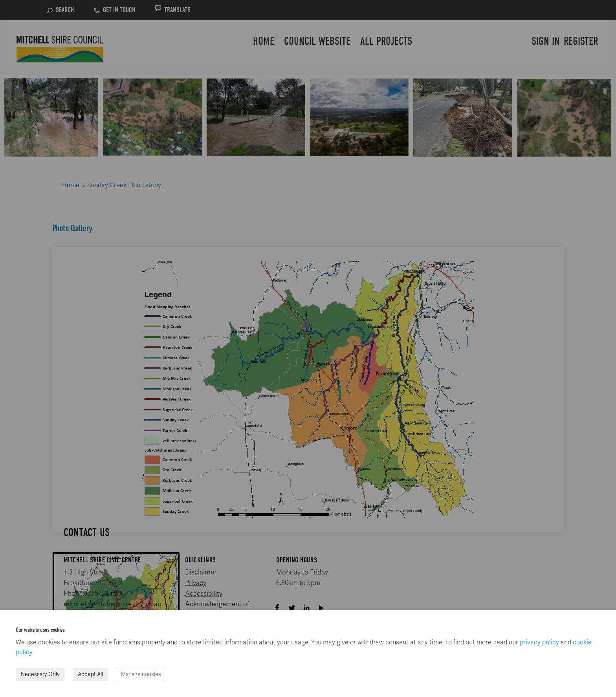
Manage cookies (141, 674)
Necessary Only (40, 674)
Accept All (90, 674)
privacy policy (539, 642)
